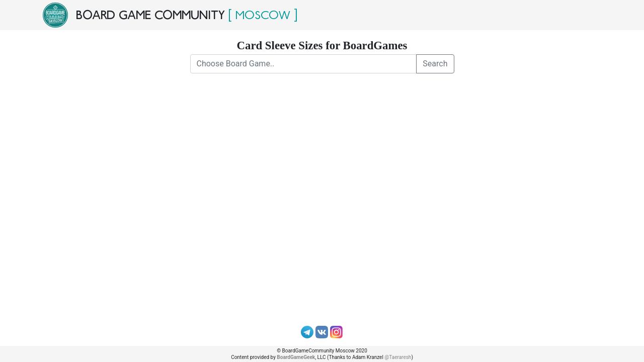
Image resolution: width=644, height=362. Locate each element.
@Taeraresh (398, 357)
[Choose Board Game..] (304, 64)
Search (435, 64)
